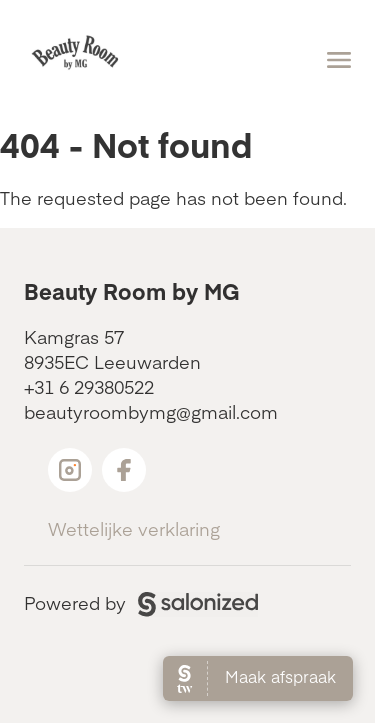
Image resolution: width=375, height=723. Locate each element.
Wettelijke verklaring (134, 528)
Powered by (141, 602)
